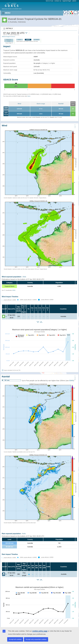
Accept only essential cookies (36, 639)
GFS (20, 40)
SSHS (14, 290)
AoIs (24, 277)
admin (74, 1)
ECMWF (37, 40)
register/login (67, 1)
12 (6, 316)
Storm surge (41, 104)
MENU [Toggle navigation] (6, 13)
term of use (50, 1)
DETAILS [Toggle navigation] (8, 29)
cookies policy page (40, 631)
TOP (75, 127)
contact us (58, 1)
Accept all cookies (15, 639)
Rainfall (61, 104)
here (29, 96)
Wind (19, 104)
